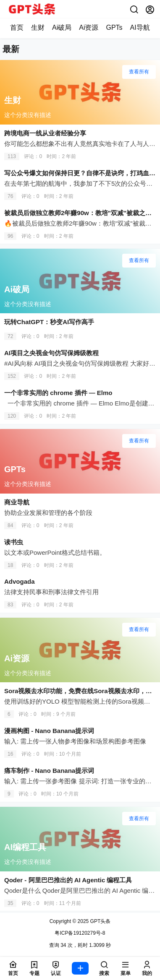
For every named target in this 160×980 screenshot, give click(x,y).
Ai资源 (89, 27)
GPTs (114, 27)
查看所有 (139, 72)
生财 (38, 27)
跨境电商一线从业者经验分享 (45, 133)
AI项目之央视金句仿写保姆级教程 (51, 353)
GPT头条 (100, 921)
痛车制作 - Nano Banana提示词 (49, 771)
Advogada (20, 581)
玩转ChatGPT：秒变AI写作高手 (49, 322)
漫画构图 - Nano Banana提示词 (49, 731)
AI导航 (140, 27)
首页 (17, 27)
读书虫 (14, 542)
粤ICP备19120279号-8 (80, 933)
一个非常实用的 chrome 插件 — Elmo (58, 393)
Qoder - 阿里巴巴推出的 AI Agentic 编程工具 (68, 880)
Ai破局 (62, 27)
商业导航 (17, 502)
